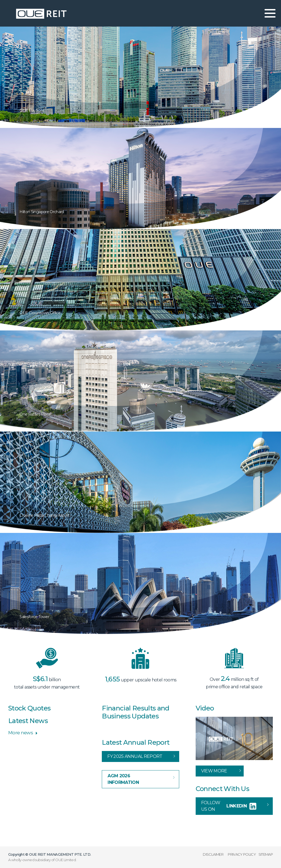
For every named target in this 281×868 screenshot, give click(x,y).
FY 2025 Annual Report (135, 756)
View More (214, 771)
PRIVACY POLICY (242, 854)
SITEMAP (266, 854)
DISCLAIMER (213, 854)
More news (21, 733)
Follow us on (229, 806)
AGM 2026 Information (123, 779)
